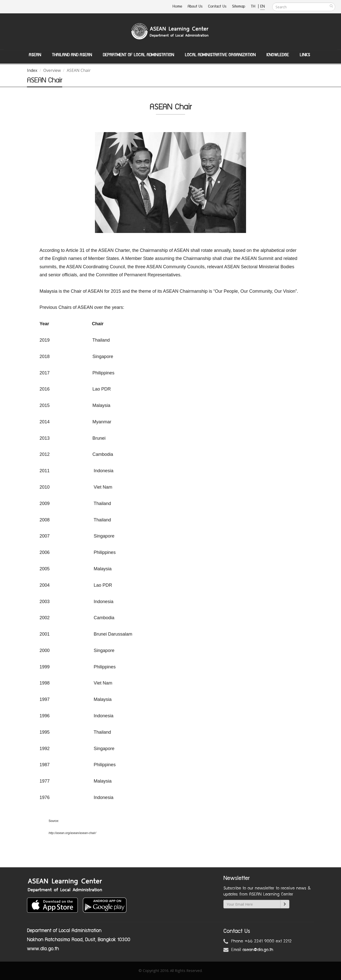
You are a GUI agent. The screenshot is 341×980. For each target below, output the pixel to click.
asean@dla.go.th (258, 950)
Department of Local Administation (138, 55)
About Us (195, 6)
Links (305, 55)
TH (254, 6)
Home (177, 6)
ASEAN (35, 55)
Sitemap (239, 6)
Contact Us (217, 6)
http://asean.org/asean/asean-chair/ (72, 833)
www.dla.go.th (43, 949)
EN (262, 6)
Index (32, 70)
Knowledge (278, 55)
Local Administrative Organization (220, 55)
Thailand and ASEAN (72, 55)
